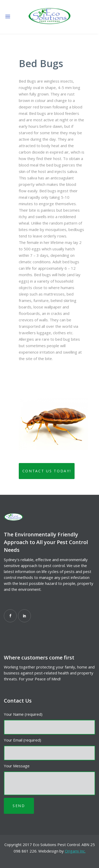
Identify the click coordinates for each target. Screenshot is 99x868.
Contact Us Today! (47, 471)
